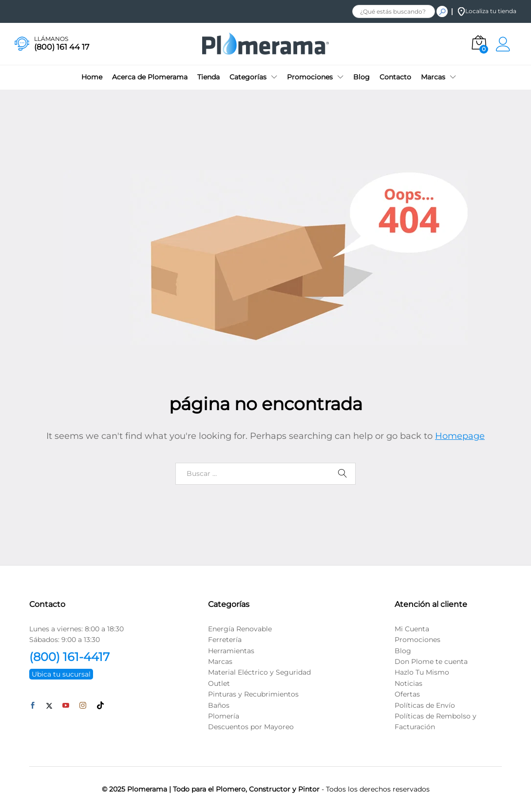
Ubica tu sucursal (61, 674)
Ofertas (407, 694)
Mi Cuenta (412, 629)
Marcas (220, 661)
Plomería (224, 716)
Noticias (408, 683)
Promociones (417, 640)
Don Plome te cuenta (431, 661)
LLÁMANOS (51, 39)
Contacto (395, 77)
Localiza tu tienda (487, 11)
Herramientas (231, 651)
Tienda (209, 77)
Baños (219, 705)
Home (92, 77)
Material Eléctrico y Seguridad (259, 672)
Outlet (219, 683)
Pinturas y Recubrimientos (253, 694)
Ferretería (225, 640)
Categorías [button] (248, 77)
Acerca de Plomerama (150, 77)
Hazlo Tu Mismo (422, 672)
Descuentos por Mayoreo (251, 727)
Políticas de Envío (425, 705)
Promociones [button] (310, 77)
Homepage (460, 436)
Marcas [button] (433, 77)
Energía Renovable (240, 629)
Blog (361, 77)
